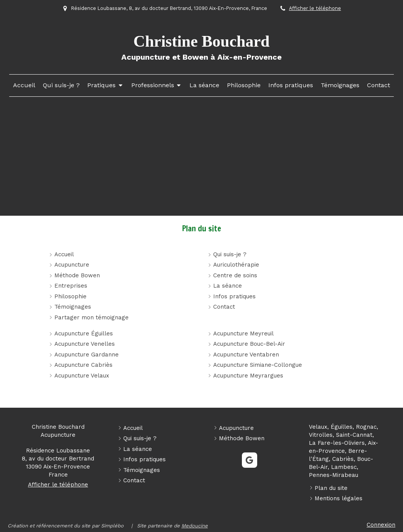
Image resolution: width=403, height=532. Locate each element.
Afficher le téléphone (315, 8)
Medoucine (195, 526)
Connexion (381, 525)
